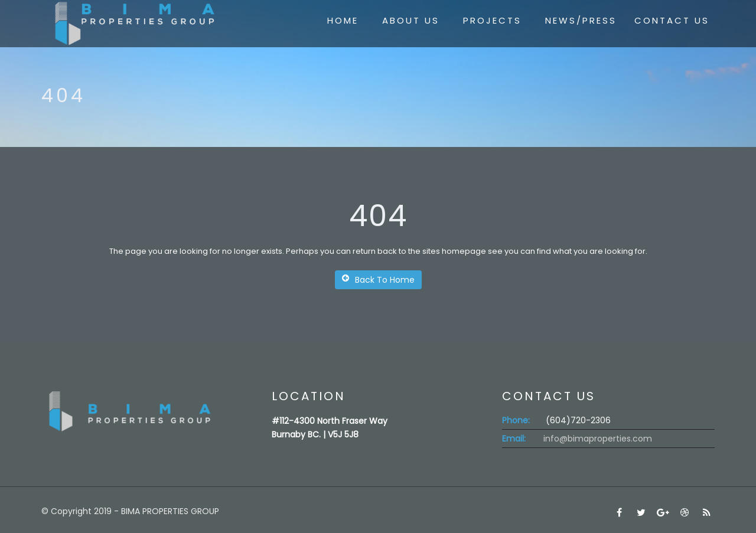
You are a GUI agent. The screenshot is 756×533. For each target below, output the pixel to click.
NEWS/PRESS (581, 20)
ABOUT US (411, 20)
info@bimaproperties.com (598, 439)
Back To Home (378, 280)
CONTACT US (672, 20)
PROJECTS (492, 20)
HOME (343, 20)
